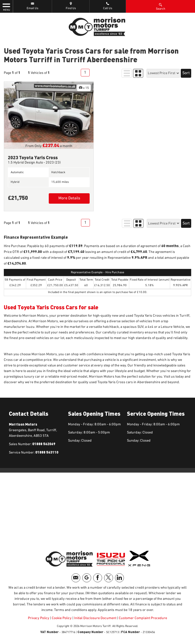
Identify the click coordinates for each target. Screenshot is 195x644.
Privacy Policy (39, 618)
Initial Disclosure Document (95, 618)
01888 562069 (43, 444)
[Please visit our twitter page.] (109, 578)
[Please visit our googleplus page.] (87, 578)
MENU (6, 7)
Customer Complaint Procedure (143, 618)
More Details (69, 198)
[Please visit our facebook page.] (98, 578)
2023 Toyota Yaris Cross (33, 157)
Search (161, 6)
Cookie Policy (62, 618)
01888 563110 (46, 452)
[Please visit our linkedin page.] (119, 578)
